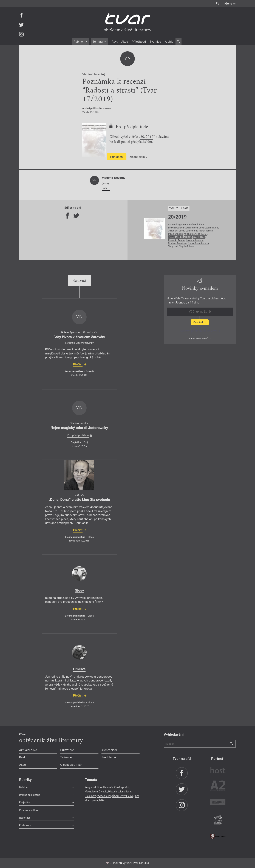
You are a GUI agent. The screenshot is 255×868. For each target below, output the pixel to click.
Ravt (115, 42)
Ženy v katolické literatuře (99, 787)
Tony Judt (173, 246)
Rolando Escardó (195, 240)
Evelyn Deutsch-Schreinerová (183, 228)
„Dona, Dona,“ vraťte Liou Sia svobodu (79, 500)
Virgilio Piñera (187, 246)
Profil (105, 188)
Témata (99, 42)
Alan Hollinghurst (177, 224)
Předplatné (109, 757)
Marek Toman (206, 231)
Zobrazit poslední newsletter (199, 331)
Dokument (90, 796)
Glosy (79, 590)
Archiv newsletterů (199, 338)
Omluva (79, 669)
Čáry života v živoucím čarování (79, 337)
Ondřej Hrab (199, 237)
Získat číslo (139, 157)
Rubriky (80, 42)
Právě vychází (122, 787)
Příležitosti (139, 42)
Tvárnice (155, 42)
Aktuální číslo (28, 750)
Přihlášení (117, 157)
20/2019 (147, 137)
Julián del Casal (176, 231)
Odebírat (200, 322)
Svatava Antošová (177, 243)
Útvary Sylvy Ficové (123, 796)
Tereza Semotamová (198, 243)
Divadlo (103, 792)
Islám (102, 800)
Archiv (169, 42)
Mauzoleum (91, 792)
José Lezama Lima (209, 228)
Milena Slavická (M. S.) (195, 234)
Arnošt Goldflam (195, 224)
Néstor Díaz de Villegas (180, 237)
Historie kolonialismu (120, 792)
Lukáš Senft (192, 231)
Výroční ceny (104, 796)
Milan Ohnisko (176, 234)
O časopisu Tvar (71, 765)
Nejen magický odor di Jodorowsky (79, 428)
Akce (125, 42)
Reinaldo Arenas (177, 240)
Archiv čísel (109, 750)
